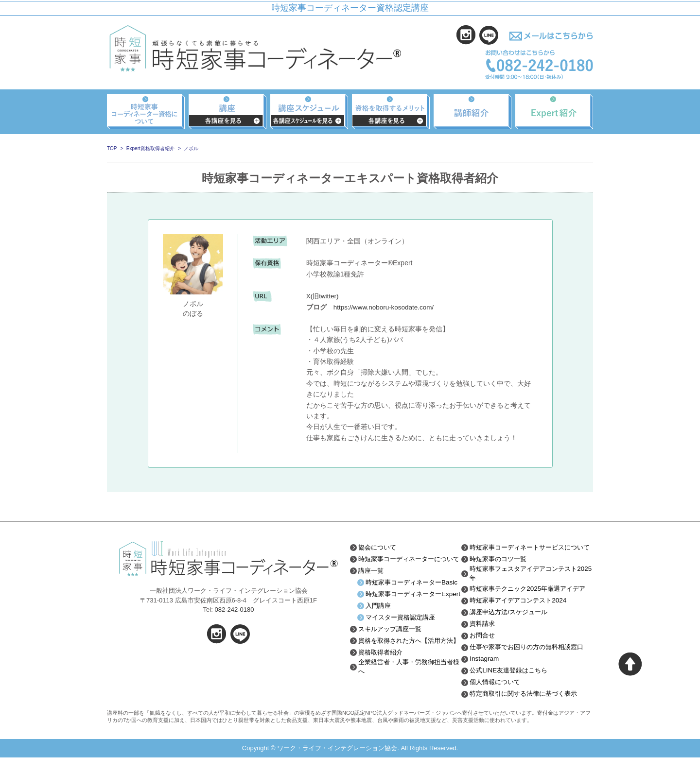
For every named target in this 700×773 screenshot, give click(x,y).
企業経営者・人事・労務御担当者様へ (409, 697)
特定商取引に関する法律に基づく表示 (528, 709)
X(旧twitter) (323, 296)
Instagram (485, 674)
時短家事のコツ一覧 (501, 566)
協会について (379, 547)
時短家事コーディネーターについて (409, 562)
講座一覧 (372, 578)
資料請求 (484, 639)
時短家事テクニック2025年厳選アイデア (529, 601)
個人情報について (497, 698)
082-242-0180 (234, 610)
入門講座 (379, 628)
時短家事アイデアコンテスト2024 (522, 616)
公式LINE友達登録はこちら (512, 686)
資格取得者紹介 (382, 682)
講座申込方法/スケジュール (512, 628)
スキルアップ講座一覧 (392, 651)
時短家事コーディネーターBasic (406, 593)
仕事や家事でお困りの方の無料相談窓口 (531, 663)
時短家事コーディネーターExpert (406, 612)
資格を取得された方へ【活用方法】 (406, 666)
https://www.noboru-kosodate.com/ (386, 307)
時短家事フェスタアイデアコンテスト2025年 (528, 581)
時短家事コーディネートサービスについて (531, 550)
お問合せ (484, 651)
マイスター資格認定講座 (403, 639)
